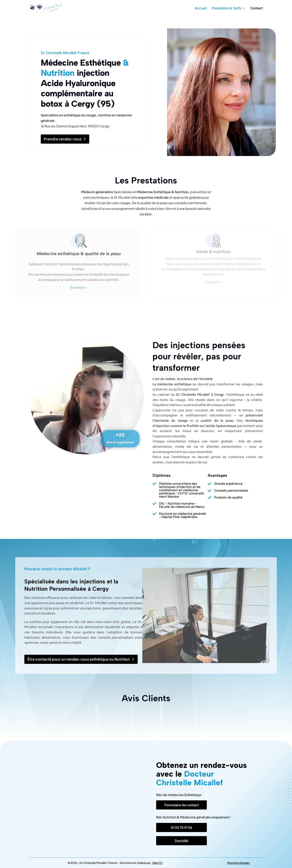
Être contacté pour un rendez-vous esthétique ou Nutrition (79, 659)
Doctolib (182, 841)
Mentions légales (238, 863)
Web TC (157, 863)
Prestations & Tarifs (226, 8)
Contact (257, 8)
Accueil (201, 8)
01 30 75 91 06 (181, 827)
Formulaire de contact (182, 805)
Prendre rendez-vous (63, 139)
